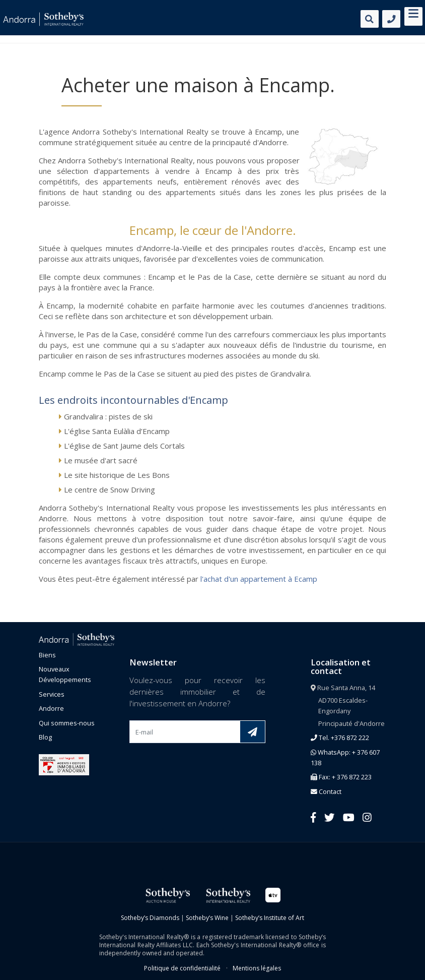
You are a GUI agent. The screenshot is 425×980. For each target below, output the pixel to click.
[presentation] (206, 767)
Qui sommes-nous (67, 723)
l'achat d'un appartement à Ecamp (259, 579)
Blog (45, 737)
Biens (47, 655)
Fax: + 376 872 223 (341, 777)
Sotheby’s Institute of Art (270, 918)
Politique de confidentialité (182, 968)
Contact (326, 791)
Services (52, 694)
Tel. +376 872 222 (340, 738)
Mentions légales (257, 968)
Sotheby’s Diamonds (150, 918)
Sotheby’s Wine (207, 918)
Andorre (51, 708)
